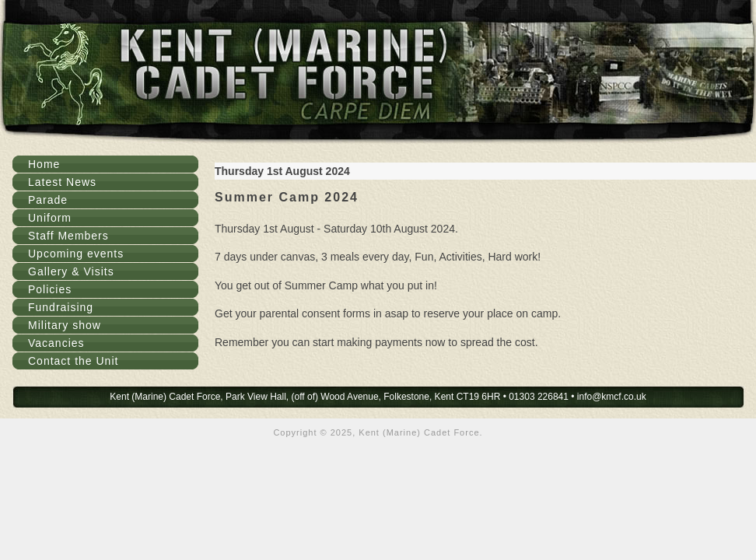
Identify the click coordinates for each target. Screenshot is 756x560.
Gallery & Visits (71, 271)
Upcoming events (76, 254)
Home (44, 164)
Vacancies (56, 343)
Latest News (62, 182)
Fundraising (61, 307)
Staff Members (68, 236)
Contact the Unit (73, 361)
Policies (50, 289)
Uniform (50, 218)
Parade (48, 200)
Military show (65, 325)
